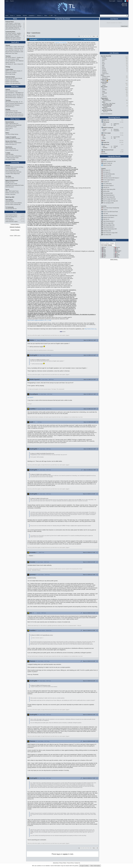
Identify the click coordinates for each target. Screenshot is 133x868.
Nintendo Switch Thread (11, 127)
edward (104, 85)
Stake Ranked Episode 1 (109, 195)
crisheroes (104, 96)
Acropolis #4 (106, 182)
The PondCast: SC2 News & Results (14, 78)
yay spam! (30, 397)
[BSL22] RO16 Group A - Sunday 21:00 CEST (15, 96)
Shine (103, 61)
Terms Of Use (71, 863)
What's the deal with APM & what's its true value (15, 114)
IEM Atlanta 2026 (107, 231)
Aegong (104, 69)
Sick (103, 95)
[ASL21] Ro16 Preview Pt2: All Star (14, 26)
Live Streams (114, 53)
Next (94, 36)
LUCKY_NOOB (22, 220)
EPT (51, 16)
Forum (13, 16)
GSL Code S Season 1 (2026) (12, 59)
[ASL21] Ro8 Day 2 (10, 107)
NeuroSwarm (105, 78)
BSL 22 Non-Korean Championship (111, 208)
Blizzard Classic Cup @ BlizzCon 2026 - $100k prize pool (15, 52)
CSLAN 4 (105, 210)
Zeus (103, 62)
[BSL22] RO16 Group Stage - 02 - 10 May (15, 102)
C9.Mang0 (104, 93)
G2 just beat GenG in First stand (13, 138)
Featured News (10, 22)
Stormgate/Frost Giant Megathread (13, 125)
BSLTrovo (105, 112)
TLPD (114, 240)
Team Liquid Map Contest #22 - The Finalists (14, 28)
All (97, 36)
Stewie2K (104, 84)
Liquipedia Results (114, 156)
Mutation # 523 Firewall (11, 80)
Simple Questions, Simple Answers (13, 112)
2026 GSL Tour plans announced (13, 39)
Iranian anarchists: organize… (12, 221)
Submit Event (124, 26)
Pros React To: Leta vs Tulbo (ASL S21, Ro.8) (15, 94)
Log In (7, 1)
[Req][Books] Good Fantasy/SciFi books (15, 185)
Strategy (8, 67)
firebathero (105, 59)
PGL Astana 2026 (107, 235)
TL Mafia (8, 153)
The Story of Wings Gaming (12, 134)
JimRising (104, 81)
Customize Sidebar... (15, 224)
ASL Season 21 (107, 172)
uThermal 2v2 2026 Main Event (110, 215)
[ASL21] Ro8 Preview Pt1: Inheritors (14, 25)
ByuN (105, 247)
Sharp (118, 257)
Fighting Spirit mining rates (12, 111)
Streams (25, 16)
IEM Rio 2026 (106, 191)
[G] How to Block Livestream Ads (13, 204)
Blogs (15, 212)
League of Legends (11, 137)
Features (40, 16)
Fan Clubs (8, 176)
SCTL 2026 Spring (107, 184)
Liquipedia (120, 1)
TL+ (55, 16)
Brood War (15, 86)
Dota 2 (7, 133)
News (15, 19)
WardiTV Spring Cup (10, 62)
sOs (117, 249)
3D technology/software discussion (13, 172)
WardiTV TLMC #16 (108, 163)
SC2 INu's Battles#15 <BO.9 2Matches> (15, 61)
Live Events (114, 19)
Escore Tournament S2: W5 (109, 161)
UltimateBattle (106, 106)
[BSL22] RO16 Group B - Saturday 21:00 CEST (15, 98)
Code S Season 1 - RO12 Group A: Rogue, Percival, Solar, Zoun (14, 23)
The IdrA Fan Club (10, 178)
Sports (7, 190)
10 (24, 26)
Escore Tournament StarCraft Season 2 (14, 103)
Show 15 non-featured (107, 114)
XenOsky (23, 221)
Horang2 (104, 57)
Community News (10, 32)
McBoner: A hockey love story (12, 193)
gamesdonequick (107, 101)
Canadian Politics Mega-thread (13, 174)
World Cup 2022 (10, 197)
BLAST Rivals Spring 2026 (109, 189)
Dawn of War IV (9, 128)
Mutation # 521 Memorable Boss (13, 83)
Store (46, 16)
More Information (95, 866)
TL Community (10, 207)
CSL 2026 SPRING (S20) (109, 174)
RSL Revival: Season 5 (108, 186)
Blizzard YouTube (107, 109)
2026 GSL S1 (106, 187)
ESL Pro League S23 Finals (109, 199)
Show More (104, 154)
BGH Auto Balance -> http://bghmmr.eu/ (15, 93)
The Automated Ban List (11, 209)
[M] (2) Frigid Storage (10, 74)
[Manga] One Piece (10, 182)
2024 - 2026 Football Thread (12, 191)
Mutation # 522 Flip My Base (12, 82)
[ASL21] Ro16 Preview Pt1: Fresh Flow (14, 29)
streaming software (10, 201)
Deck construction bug (11, 149)
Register (12, 1)
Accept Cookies (84, 866)
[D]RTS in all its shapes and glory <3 (14, 71)
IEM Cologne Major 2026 (109, 225)
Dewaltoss (104, 72)
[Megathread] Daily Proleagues (13, 105)
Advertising (56, 863)
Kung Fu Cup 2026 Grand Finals (110, 212)
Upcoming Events (114, 117)
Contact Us (77, 863)
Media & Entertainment (12, 181)
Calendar (19, 16)
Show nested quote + (38, 638)
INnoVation (119, 251)
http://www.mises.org (90, 329)
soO (117, 250)
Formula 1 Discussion (10, 194)
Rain (104, 254)
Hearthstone (9, 147)
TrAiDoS (23, 215)
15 (24, 39)
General (8, 45)
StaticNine (22, 217)
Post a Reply (31, 36)
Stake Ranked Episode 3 (109, 221)
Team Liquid (112, 1)
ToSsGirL (104, 70)
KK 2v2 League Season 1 (109, 180)
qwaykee (23, 218)
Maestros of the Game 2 (109, 217)
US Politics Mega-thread (11, 169)
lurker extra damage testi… (12, 217)
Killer (103, 65)
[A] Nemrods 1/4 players (11, 72)
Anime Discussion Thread (11, 184)
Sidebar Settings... (114, 259)
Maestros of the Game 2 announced (14, 38)
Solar (105, 251)
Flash (105, 255)
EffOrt (103, 67)
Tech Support (9, 200)
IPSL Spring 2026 (107, 176)
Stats (105, 252)
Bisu (117, 254)
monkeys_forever (106, 76)
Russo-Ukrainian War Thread (12, 170)
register (65, 854)
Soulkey (118, 255)
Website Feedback (15, 227)
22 (24, 28)
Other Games (15, 119)
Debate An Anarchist (61, 43)
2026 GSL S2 (106, 219)
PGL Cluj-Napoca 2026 (108, 203)
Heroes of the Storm (11, 141)
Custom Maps (9, 69)
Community (15, 162)
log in (59, 854)
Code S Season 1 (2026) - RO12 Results (14, 35)
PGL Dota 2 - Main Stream (109, 103)
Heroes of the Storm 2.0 (11, 144)
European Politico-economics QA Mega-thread (15, 167)
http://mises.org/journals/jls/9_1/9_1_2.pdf (39, 320)
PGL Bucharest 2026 (108, 193)
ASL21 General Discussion (12, 91)
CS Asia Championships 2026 (110, 229)
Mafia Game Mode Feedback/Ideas (14, 156)
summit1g (104, 90)
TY (104, 249)
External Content (10, 77)
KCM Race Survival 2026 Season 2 (111, 178)
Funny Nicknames (10, 220)
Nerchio (118, 247)
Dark (105, 250)
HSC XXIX (106, 214)
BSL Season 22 (107, 170)
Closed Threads (15, 230)
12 (24, 23)
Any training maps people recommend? (14, 116)
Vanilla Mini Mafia (10, 154)
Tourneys (8, 56)
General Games (10, 122)
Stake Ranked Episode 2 (109, 227)
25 (24, 36)
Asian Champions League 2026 (110, 233)
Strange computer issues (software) (14, 203)
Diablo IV (8, 130)
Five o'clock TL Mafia (10, 159)
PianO (104, 64)
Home (7, 16)
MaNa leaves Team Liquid (11, 53)
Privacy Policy (63, 863)
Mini (117, 256)
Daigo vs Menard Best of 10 (12, 123)
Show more (105, 74)
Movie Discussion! (10, 187)
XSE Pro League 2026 (108, 223)
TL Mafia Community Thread (12, 158)
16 (24, 25)
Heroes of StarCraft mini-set (12, 150)
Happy (104, 91)
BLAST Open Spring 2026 (109, 197)
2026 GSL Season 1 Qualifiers (12, 36)
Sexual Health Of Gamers (11, 215)
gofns (103, 88)
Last (104, 257)
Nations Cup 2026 (107, 165)
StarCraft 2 (15, 42)
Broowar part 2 (9, 218)
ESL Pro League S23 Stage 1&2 (110, 201)
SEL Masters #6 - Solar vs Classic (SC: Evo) (15, 64)
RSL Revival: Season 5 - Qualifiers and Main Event (14, 33)
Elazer (118, 252)
